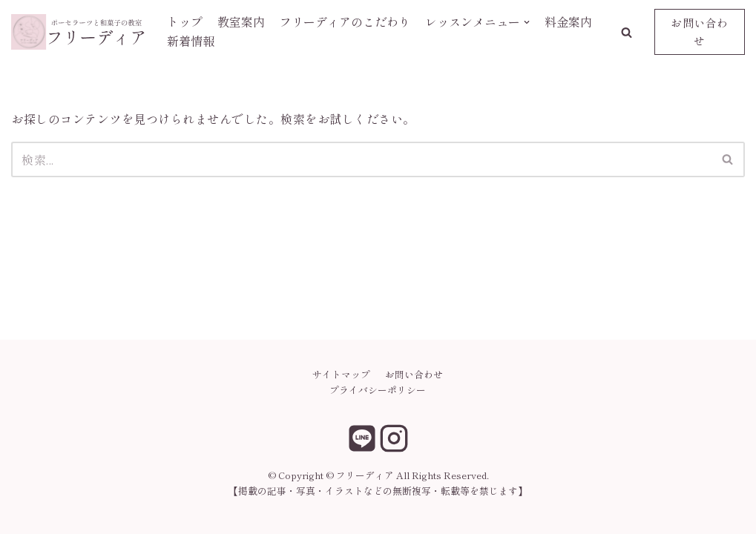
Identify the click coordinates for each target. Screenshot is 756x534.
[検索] (361, 159)
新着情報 (191, 41)
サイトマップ (341, 374)
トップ (185, 22)
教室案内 (241, 22)
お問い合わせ (700, 32)
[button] (627, 32)
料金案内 (568, 22)
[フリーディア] (78, 32)
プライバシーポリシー (378, 390)
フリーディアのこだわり (345, 22)
